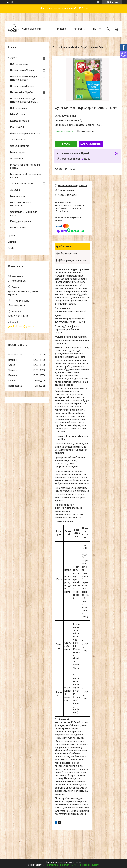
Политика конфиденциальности (84, 865)
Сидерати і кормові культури (25, 133)
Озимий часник (18, 228)
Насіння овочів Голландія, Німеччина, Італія (24, 78)
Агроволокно (17, 158)
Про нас (12, 235)
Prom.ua (78, 862)
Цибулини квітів (19, 108)
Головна (62, 29)
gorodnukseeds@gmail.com (22, 326)
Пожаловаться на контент (57, 865)
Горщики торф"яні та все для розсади (25, 166)
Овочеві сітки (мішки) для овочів (24, 213)
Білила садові (17, 152)
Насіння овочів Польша (22, 86)
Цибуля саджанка (20, 64)
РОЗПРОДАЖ (17, 127)
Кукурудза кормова (21, 221)
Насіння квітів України (22, 92)
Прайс (11, 248)
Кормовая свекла (20, 121)
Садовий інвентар (20, 146)
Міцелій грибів (18, 114)
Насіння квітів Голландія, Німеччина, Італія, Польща (24, 100)
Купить (66, 144)
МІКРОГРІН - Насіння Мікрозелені (21, 204)
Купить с (91, 144)
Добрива (15, 190)
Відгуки (12, 242)
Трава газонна (18, 140)
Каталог (78, 29)
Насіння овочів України (22, 70)
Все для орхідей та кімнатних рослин (26, 176)
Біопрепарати (18, 196)
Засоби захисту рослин (22, 184)
